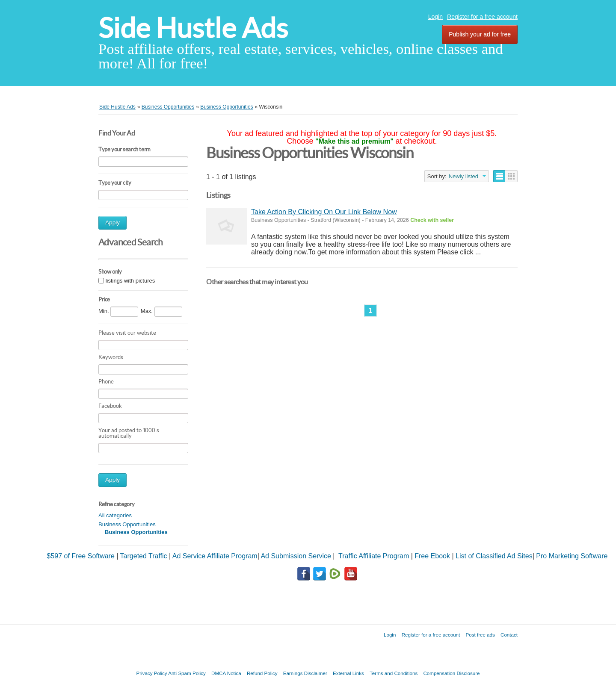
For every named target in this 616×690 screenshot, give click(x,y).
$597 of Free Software (81, 556)
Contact (509, 635)
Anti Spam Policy (187, 673)
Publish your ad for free (480, 34)
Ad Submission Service (296, 556)
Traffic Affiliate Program (374, 556)
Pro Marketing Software (572, 556)
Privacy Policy (151, 673)
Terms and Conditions (394, 673)
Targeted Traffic (144, 556)
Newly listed (463, 176)
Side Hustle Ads (193, 28)
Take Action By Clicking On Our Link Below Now (324, 212)
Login (435, 17)
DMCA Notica (226, 673)
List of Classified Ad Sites (494, 556)
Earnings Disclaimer (305, 673)
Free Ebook (432, 556)
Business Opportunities (127, 524)
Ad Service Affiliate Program (215, 556)
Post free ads (480, 635)
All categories (115, 515)
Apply (113, 223)
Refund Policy (262, 673)
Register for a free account (482, 17)
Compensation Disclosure (451, 673)
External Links (348, 673)
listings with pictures (130, 281)
